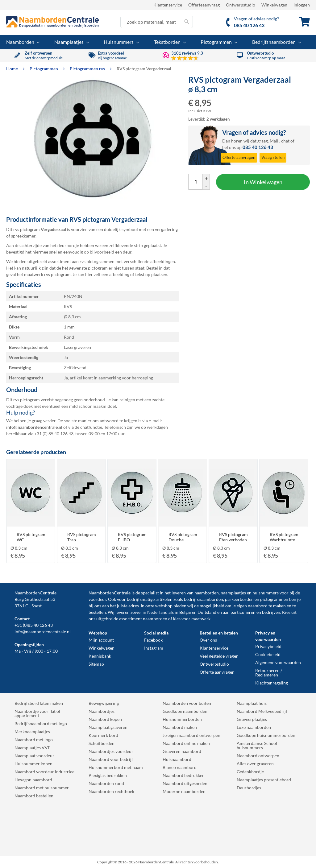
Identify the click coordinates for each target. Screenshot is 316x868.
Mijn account (101, 640)
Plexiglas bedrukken (108, 775)
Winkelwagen (274, 5)
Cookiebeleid (268, 654)
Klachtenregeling (272, 683)
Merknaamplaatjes (32, 732)
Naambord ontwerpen (258, 756)
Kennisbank (100, 656)
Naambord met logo (34, 740)
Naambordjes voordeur (111, 751)
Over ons (208, 640)
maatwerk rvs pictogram (47, 274)
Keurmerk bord (103, 735)
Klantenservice (168, 5)
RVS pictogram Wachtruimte (284, 537)
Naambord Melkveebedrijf (262, 711)
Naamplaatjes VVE (32, 748)
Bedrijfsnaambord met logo (41, 723)
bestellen (97, 612)
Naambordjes (102, 711)
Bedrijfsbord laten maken (39, 703)
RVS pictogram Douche (183, 537)
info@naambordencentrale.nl (43, 632)
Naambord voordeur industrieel (45, 772)
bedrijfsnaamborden (204, 599)
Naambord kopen (105, 719)
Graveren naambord (182, 751)
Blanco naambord (180, 767)
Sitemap (96, 664)
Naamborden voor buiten (187, 703)
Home (12, 69)
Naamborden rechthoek (111, 791)
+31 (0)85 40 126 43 (34, 625)
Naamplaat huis (252, 703)
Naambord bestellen (34, 796)
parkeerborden (239, 599)
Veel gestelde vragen (219, 656)
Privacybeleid (268, 646)
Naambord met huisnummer (42, 788)
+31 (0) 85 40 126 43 (54, 434)
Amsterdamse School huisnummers (257, 745)
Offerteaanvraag (204, 5)
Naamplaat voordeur (34, 756)
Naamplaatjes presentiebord (264, 780)
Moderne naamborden (184, 791)
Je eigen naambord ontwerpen (191, 735)
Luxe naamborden (254, 727)
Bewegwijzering (104, 703)
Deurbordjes (249, 788)
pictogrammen (274, 599)
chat (285, 141)
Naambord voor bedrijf (111, 759)
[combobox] (157, 22)
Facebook (153, 640)
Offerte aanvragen (217, 672)
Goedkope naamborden (185, 711)
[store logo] (52, 22)
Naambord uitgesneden (185, 783)
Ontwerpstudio (241, 5)
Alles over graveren (255, 764)
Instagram (154, 648)
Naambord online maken (186, 743)
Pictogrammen (44, 69)
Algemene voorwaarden (278, 662)
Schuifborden (102, 743)
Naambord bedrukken (184, 775)
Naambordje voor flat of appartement (37, 713)
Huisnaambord (177, 759)
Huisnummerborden (182, 719)
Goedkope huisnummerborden (266, 735)
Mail (274, 141)
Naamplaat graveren (108, 727)
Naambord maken (180, 727)
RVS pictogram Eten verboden (233, 537)
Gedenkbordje (250, 772)
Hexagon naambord (33, 780)
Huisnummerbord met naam (116, 767)
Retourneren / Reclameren (269, 673)
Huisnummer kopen (33, 764)
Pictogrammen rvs (88, 69)
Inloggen (302, 5)
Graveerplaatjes (252, 719)
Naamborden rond (106, 783)
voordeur (97, 599)
